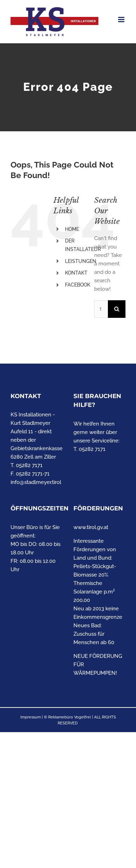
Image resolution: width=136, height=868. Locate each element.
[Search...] (101, 309)
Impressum (31, 717)
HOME (72, 229)
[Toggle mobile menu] (122, 20)
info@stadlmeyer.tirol (36, 482)
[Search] (117, 309)
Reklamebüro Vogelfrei (70, 717)
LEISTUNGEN (81, 261)
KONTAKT (76, 273)
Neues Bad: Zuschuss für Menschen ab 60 (94, 634)
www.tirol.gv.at (91, 527)
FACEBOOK (78, 285)
